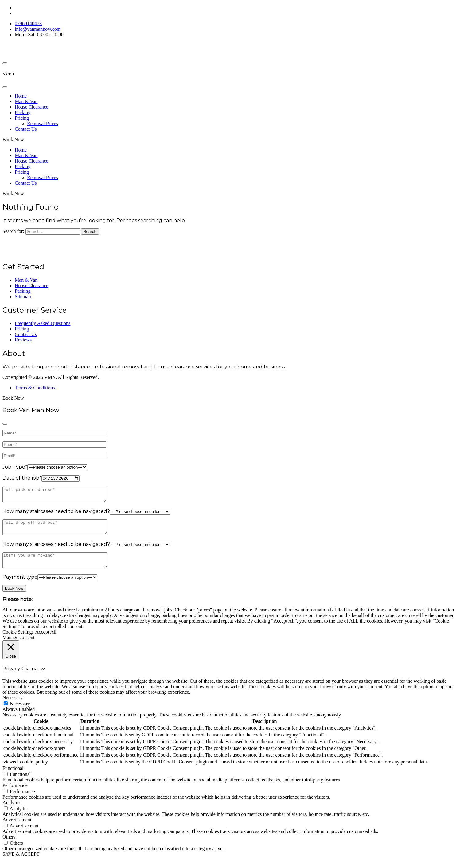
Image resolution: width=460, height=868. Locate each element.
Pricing (22, 118)
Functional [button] (13, 777)
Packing (23, 112)
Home (21, 96)
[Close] (5, 87)
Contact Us (26, 129)
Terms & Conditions (35, 388)
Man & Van (26, 101)
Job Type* (15, 467)
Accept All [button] (46, 641)
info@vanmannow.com (38, 29)
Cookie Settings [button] (18, 641)
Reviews (23, 340)
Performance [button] (15, 794)
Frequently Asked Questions (43, 323)
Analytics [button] (12, 811)
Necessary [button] (13, 706)
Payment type (20, 586)
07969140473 (28, 23)
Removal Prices (43, 123)
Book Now (13, 139)
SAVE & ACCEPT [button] (21, 863)
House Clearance (31, 107)
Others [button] (9, 845)
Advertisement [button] (17, 828)
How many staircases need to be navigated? (56, 515)
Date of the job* (22, 478)
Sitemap (23, 297)
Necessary (20, 712)
